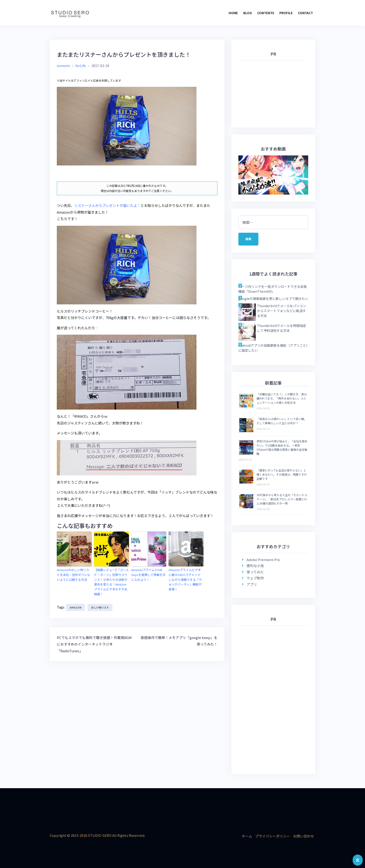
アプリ (252, 584)
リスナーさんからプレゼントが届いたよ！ (107, 205)
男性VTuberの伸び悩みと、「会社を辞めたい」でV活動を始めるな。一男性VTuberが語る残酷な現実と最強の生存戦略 (282, 447)
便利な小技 (255, 566)
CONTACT (305, 13)
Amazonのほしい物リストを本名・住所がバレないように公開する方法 (73, 575)
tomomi (63, 66)
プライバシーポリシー (273, 836)
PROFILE (286, 13)
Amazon (76, 607)
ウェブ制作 (255, 578)
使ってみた (255, 572)
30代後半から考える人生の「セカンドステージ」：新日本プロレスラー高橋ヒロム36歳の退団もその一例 (282, 499)
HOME (233, 13)
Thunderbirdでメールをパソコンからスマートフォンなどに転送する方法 (282, 311)
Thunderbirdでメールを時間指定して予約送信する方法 (282, 328)
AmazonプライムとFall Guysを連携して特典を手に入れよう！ (148, 575)
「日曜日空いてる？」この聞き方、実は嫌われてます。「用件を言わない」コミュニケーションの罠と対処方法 (282, 398)
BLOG (248, 13)
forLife (81, 66)
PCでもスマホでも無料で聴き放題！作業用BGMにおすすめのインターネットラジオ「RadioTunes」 (94, 644)
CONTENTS (266, 13)
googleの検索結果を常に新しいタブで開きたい (273, 299)
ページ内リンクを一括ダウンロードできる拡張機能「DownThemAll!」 (273, 289)
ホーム (247, 836)
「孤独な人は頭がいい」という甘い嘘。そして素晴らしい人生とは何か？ (282, 421)
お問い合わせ (304, 836)
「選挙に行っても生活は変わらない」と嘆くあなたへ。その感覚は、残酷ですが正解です (282, 474)
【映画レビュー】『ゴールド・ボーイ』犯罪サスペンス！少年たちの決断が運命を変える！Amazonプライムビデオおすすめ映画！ (112, 582)
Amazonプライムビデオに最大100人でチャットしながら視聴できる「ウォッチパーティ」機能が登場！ (185, 579)
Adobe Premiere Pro (263, 560)
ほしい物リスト (100, 607)
